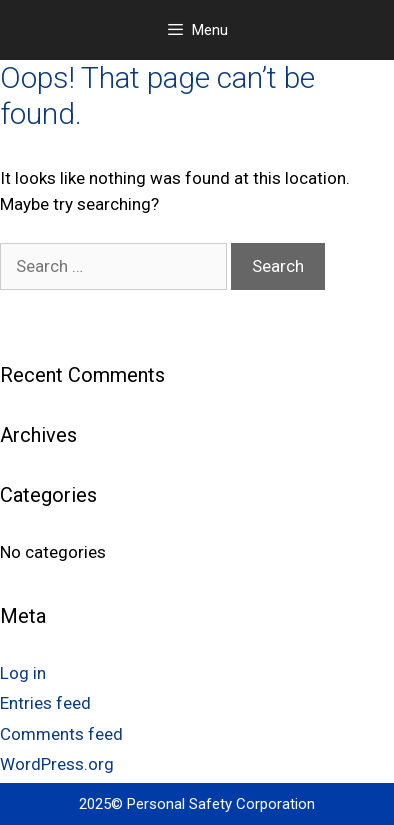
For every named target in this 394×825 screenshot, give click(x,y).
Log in (23, 673)
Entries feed (45, 703)
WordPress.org (57, 764)
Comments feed (61, 734)
